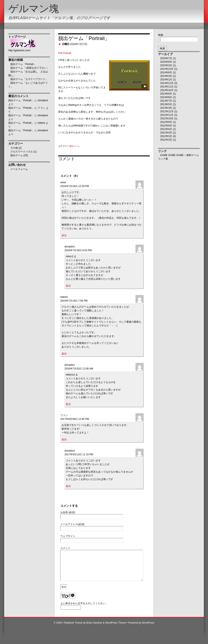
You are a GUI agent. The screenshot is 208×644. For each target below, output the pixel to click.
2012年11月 (167, 115)
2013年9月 (166, 94)
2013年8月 (166, 97)
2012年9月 (166, 122)
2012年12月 (167, 111)
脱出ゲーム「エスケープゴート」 (29, 79)
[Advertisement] (25, 238)
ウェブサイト (68, 536)
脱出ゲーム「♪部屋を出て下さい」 (30, 68)
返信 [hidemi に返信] (64, 354)
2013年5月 (166, 104)
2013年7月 (166, 101)
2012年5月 (166, 129)
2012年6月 (166, 126)
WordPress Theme (116, 629)
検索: (161, 35)
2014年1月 (166, 80)
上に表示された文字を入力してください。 (84, 610)
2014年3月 (166, 76)
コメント (65, 548)
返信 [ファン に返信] (64, 439)
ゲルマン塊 (34, 9)
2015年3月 (166, 65)
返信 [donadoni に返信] (68, 286)
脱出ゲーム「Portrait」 (23, 64)
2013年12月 (167, 83)
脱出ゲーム (17, 155)
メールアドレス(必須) (72, 524)
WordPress (148, 629)
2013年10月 (167, 90)
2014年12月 (167, 69)
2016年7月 (166, 58)
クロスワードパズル (22, 152)
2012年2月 (166, 140)
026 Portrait (65, 53)
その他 (14, 148)
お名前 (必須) (68, 512)
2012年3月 (166, 136)
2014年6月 (166, 72)
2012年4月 (166, 133)
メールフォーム (19, 169)
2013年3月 (166, 108)
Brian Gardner (94, 629)
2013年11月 (167, 87)
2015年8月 (166, 62)
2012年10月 (167, 119)
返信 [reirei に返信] (64, 235)
